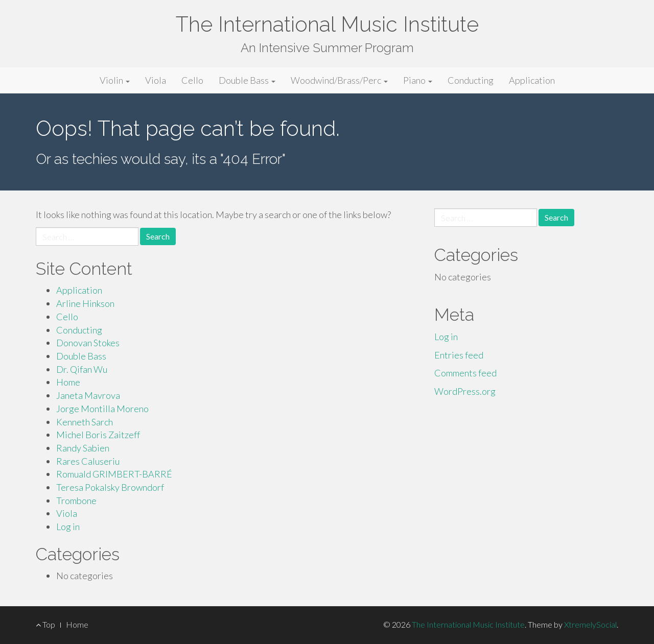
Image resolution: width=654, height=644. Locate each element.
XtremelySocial (590, 624)
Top (45, 624)
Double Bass (247, 80)
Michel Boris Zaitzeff (98, 435)
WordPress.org (465, 391)
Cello (192, 80)
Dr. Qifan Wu (82, 369)
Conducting (471, 80)
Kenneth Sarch (85, 422)
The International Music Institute (327, 24)
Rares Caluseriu (88, 461)
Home (68, 382)
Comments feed (465, 373)
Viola (156, 80)
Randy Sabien (83, 448)
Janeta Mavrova (88, 395)
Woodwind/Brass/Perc (339, 80)
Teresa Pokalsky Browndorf (110, 487)
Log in (68, 527)
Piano (418, 80)
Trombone (76, 500)
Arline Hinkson (85, 303)
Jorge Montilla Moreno (102, 409)
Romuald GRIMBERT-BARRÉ (114, 474)
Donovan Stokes (88, 343)
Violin (115, 80)
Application (532, 80)
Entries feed (459, 355)
